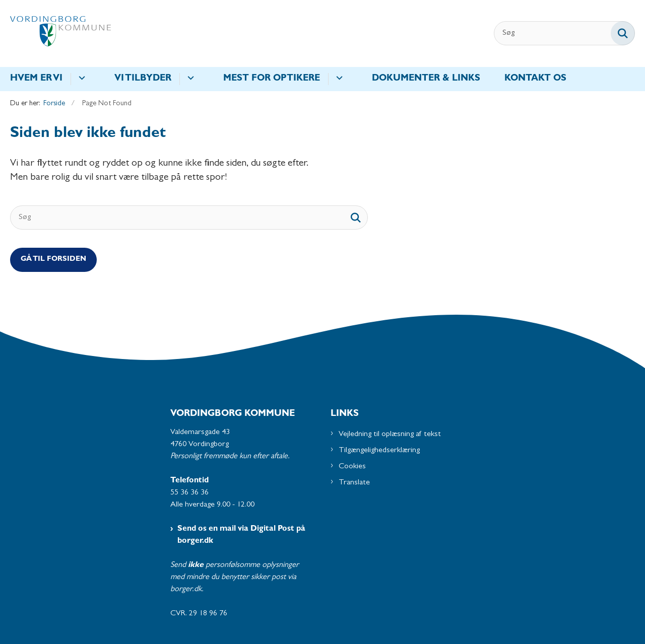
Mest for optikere (272, 79)
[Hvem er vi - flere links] (80, 79)
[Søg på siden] (623, 33)
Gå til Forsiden (53, 260)
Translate (354, 483)
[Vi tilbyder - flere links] (189, 79)
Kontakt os (535, 79)
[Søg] (564, 33)
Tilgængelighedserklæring (379, 451)
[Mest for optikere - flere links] (338, 79)
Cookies (352, 467)
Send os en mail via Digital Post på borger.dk (241, 535)
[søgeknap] (356, 218)
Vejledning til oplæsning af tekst (390, 435)
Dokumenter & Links (426, 79)
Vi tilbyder (143, 79)
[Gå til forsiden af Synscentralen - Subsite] (60, 33)
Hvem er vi (36, 79)
